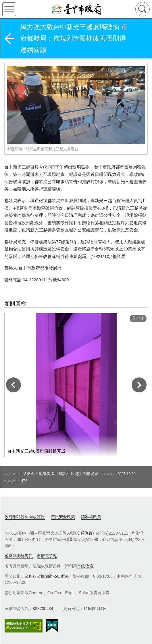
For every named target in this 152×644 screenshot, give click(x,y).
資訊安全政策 (63, 517)
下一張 (139, 385)
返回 (9, 39)
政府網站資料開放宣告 (25, 517)
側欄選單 (9, 9)
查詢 (143, 9)
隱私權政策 (91, 517)
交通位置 (84, 533)
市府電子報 (47, 556)
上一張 (14, 385)
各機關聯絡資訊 (19, 556)
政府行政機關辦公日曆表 (47, 576)
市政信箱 (85, 566)
